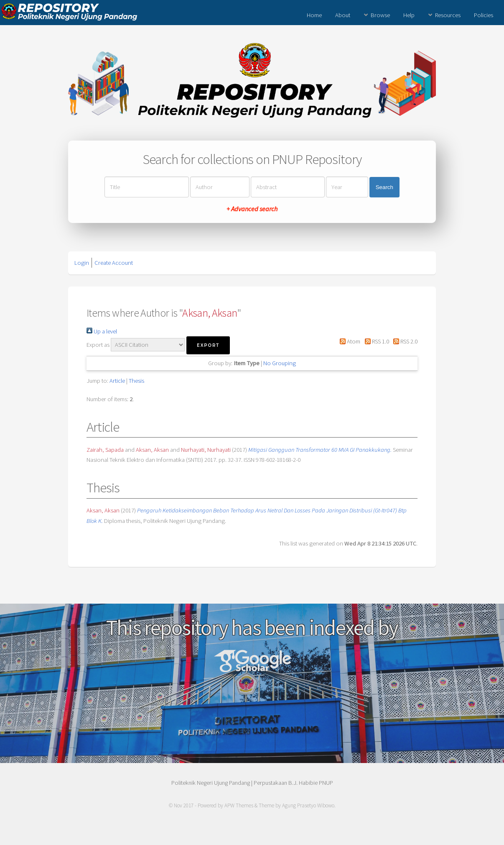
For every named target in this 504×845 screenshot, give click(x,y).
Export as (98, 345)
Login (82, 263)
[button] (208, 345)
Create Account (114, 263)
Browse (380, 15)
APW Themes (239, 805)
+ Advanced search (252, 209)
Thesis (136, 381)
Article (117, 381)
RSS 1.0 (375, 341)
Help (409, 15)
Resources (448, 15)
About (343, 15)
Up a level (102, 331)
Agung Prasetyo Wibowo (308, 805)
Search (384, 187)
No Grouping (280, 363)
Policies (484, 15)
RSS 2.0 (404, 341)
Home (314, 15)
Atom (349, 341)
